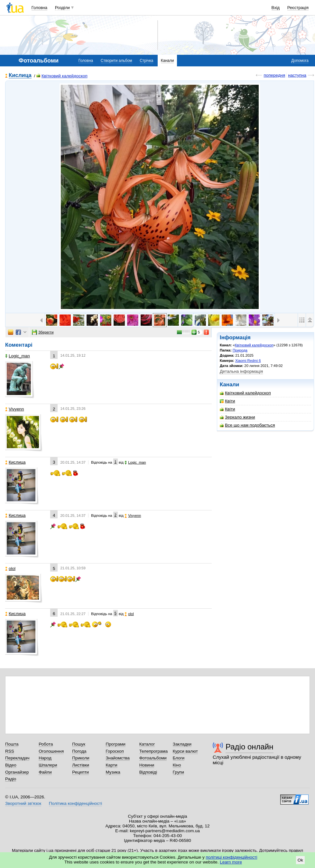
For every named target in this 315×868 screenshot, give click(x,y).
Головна (39, 8)
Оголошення (51, 751)
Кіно (177, 765)
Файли (45, 772)
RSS (10, 751)
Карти (111, 765)
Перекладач (17, 758)
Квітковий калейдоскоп (62, 76)
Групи (178, 772)
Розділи (62, 8)
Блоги (179, 758)
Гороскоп (115, 751)
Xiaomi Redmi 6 (248, 361)
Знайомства (118, 758)
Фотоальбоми (153, 758)
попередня (274, 75)
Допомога (300, 61)
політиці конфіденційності (232, 857)
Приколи (81, 758)
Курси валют (185, 751)
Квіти (227, 401)
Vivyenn (15, 409)
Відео (11, 765)
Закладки (182, 744)
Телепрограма (154, 751)
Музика (113, 772)
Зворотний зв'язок (23, 803)
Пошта (12, 744)
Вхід (276, 8)
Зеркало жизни (237, 417)
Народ (45, 758)
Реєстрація (298, 8)
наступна (297, 75)
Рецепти (80, 772)
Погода (79, 751)
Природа (240, 350)
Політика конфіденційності (75, 803)
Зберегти (43, 332)
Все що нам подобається (247, 425)
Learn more (231, 862)
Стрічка (146, 61)
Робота (46, 744)
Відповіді (148, 772)
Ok (300, 860)
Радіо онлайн (250, 747)
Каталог (147, 744)
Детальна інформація (241, 371)
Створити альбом (116, 61)
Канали (167, 61)
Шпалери (48, 765)
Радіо (11, 779)
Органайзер (17, 772)
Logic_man (18, 356)
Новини (147, 765)
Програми (115, 744)
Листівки (81, 765)
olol (10, 569)
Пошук (79, 744)
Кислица (20, 76)
